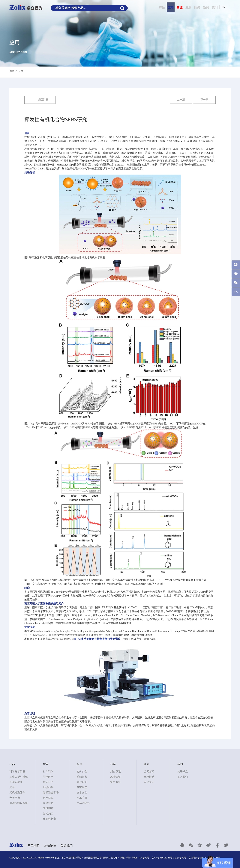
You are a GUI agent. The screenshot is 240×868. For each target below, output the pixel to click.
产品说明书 (83, 803)
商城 (179, 7)
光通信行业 (49, 819)
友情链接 (50, 846)
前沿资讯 (149, 782)
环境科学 (48, 787)
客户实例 (82, 772)
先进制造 (48, 808)
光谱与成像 (16, 782)
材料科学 (48, 772)
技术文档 (82, 793)
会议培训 (82, 782)
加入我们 (183, 777)
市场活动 (149, 777)
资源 (188, 7)
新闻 (206, 7)
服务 (197, 7)
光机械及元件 (17, 793)
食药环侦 (48, 782)
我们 (215, 7)
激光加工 (48, 814)
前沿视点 (82, 777)
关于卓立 (183, 772)
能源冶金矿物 (51, 793)
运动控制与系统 (19, 803)
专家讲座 (82, 787)
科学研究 (48, 798)
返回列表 (43, 100)
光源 (12, 787)
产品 (162, 7)
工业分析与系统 (19, 777)
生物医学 (48, 777)
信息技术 (48, 803)
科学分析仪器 (17, 772)
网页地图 (33, 846)
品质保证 (115, 777)
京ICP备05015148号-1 (163, 858)
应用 (171, 7)
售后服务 (115, 782)
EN (223, 7)
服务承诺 (115, 772)
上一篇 (181, 100)
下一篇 (204, 100)
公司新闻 (149, 772)
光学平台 (15, 798)
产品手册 (82, 798)
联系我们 (67, 846)
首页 (12, 71)
